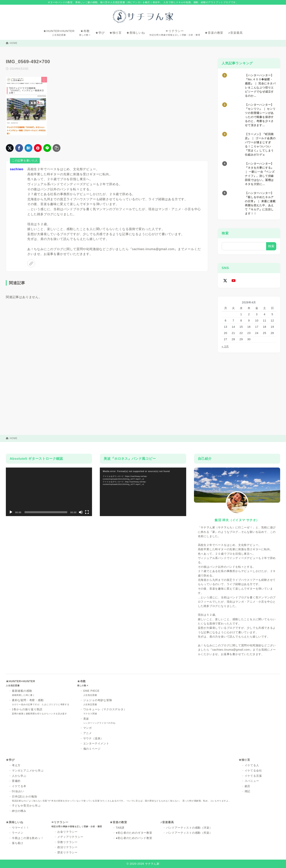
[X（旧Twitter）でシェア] (10, 148)
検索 (225, 233)
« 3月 (225, 346)
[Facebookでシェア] (19, 148)
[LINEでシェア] (47, 148)
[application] (49, 492)
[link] (31, 263)
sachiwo (17, 169)
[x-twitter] (225, 280)
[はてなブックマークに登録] (28, 148)
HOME (12, 43)
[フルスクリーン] (87, 512)
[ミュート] (81, 512)
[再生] (11, 512)
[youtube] (233, 280)
